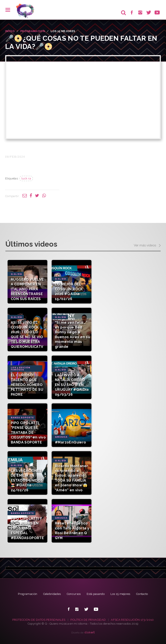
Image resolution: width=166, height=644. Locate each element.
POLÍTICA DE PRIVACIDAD (88, 620)
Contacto (142, 594)
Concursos (74, 594)
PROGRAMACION (33, 31)
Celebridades (52, 594)
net (90, 632)
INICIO (10, 31)
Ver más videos (147, 246)
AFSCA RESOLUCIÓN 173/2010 (132, 620)
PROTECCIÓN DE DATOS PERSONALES (39, 620)
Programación (28, 594)
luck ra (26, 178)
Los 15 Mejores (63, 31)
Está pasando (96, 594)
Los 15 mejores (120, 594)
